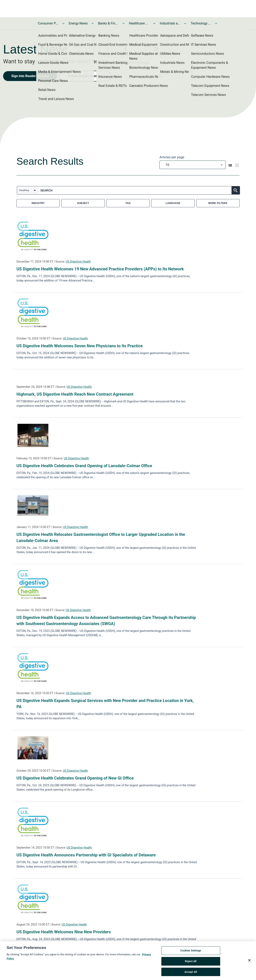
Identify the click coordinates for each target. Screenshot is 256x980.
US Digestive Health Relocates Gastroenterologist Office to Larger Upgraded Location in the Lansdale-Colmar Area (101, 537)
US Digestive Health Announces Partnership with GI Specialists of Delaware (86, 855)
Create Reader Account (85, 76)
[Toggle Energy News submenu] (93, 23)
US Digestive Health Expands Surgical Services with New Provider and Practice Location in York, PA (105, 704)
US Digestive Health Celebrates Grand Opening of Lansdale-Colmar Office (84, 466)
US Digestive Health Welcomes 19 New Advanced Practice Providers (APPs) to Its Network (100, 269)
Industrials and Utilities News (170, 23)
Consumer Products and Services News (48, 23)
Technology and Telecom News (201, 23)
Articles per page (172, 157)
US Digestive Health (78, 262)
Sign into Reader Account (30, 76)
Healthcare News (139, 23)
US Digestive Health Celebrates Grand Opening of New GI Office (75, 778)
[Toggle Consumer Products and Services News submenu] (63, 23)
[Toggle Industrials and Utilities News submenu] (185, 23)
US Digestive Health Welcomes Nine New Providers (64, 932)
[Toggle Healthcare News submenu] (154, 23)
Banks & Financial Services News (108, 23)
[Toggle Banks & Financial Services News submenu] (123, 23)
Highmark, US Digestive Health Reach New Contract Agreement (75, 394)
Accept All (191, 973)
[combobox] (193, 165)
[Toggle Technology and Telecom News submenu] (216, 23)
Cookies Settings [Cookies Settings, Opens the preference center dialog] (191, 952)
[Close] (249, 961)
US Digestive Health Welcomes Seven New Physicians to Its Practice (80, 346)
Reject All (191, 962)
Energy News (78, 23)
